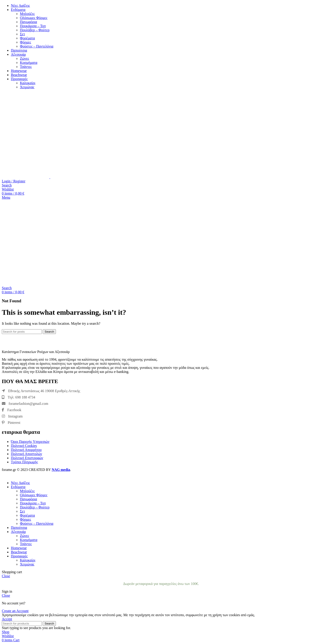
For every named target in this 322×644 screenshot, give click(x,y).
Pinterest (11, 423)
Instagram (12, 416)
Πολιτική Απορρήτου (26, 450)
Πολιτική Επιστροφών (27, 458)
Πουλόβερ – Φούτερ (35, 30)
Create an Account (15, 611)
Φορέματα (27, 38)
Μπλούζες (27, 14)
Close (6, 576)
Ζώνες (25, 58)
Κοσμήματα (29, 63)
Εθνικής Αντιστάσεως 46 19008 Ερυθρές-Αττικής (41, 391)
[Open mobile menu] (6, 197)
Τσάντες (26, 67)
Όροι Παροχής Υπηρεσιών (30, 442)
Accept (7, 619)
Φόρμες (25, 42)
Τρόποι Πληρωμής (24, 462)
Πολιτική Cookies (24, 446)
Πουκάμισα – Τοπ (33, 26)
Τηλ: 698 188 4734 (18, 397)
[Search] (7, 185)
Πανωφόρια (29, 22)
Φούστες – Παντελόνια (37, 46)
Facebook (12, 410)
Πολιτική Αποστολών (26, 454)
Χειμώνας (27, 87)
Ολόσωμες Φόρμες (34, 18)
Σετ (22, 34)
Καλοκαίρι (28, 83)
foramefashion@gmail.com (25, 404)
